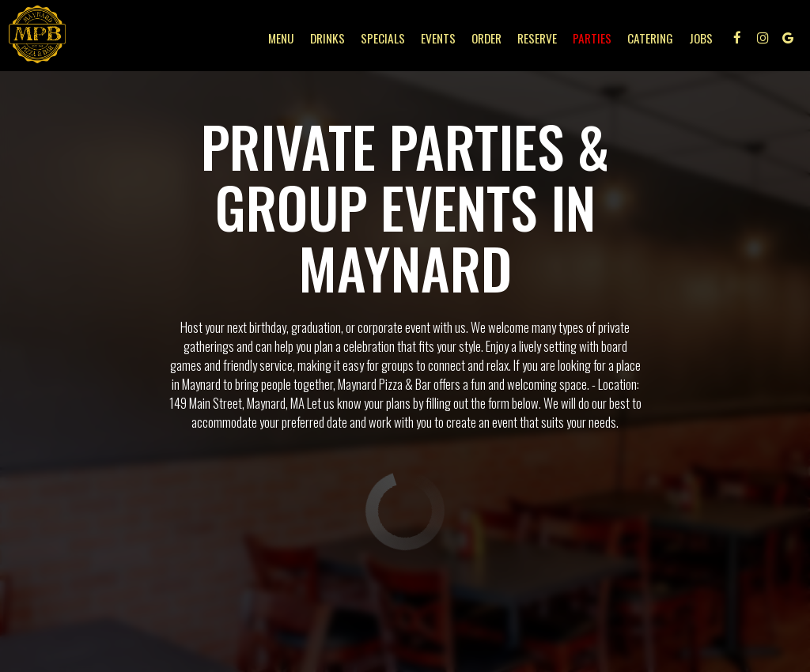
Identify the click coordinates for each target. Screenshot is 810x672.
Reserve (535, 40)
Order (484, 40)
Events (436, 40)
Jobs (698, 40)
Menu (279, 40)
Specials (380, 40)
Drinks (325, 40)
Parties (590, 40)
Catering (648, 40)
